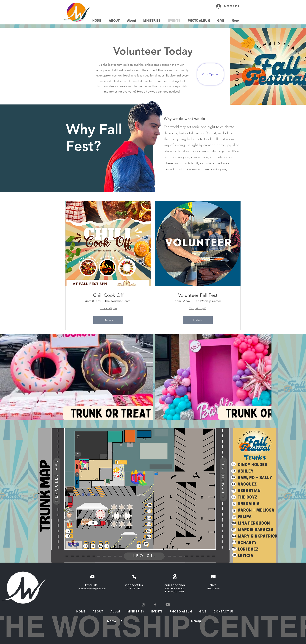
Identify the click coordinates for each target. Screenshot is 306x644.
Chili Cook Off (108, 295)
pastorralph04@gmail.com (92, 589)
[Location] (175, 577)
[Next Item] (264, 377)
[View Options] (210, 74)
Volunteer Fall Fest (198, 295)
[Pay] (213, 576)
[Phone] (134, 577)
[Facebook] (155, 605)
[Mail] (92, 577)
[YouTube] (168, 605)
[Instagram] (143, 605)
